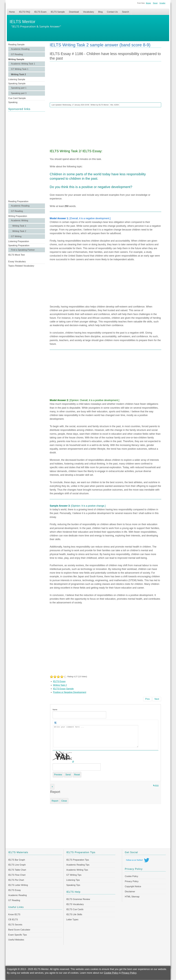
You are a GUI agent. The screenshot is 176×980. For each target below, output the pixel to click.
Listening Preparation (19, 241)
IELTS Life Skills (74, 914)
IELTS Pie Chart (16, 880)
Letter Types (72, 920)
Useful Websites (16, 940)
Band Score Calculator (19, 930)
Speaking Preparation (19, 245)
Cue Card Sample (17, 98)
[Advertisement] (27, 156)
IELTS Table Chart (17, 870)
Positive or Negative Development (70, 692)
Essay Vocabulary (17, 262)
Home (12, 12)
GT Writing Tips (74, 875)
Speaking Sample (17, 84)
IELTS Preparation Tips (78, 860)
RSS (156, 785)
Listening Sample (17, 79)
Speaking (13, 102)
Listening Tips (73, 880)
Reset (155, 3)
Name (55, 710)
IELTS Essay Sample (63, 689)
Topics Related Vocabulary (21, 266)
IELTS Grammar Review (78, 899)
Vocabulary (88, 12)
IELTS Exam (40, 12)
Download (74, 12)
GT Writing (16, 236)
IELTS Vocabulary (75, 904)
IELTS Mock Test (16, 255)
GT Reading (17, 54)
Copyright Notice (133, 886)
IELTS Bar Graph (17, 860)
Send (68, 775)
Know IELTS (14, 914)
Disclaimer (130, 892)
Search (126, 12)
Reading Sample (16, 45)
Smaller (162, 3)
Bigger (148, 3)
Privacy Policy (132, 881)
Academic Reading (20, 49)
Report (55, 801)
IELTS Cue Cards (75, 909)
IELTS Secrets (15, 925)
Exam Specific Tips (18, 935)
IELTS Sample (58, 12)
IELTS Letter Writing (18, 885)
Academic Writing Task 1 (23, 64)
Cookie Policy (132, 876)
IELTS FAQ (25, 12)
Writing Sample (16, 59)
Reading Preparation (18, 201)
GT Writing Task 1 (20, 69)
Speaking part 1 (19, 88)
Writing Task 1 (19, 226)
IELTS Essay (59, 681)
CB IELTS (13, 920)
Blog (100, 12)
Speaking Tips (73, 885)
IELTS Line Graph (17, 865)
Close (64, 801)
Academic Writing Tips (77, 870)
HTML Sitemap (132, 897)
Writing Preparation (18, 216)
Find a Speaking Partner (23, 250)
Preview (58, 775)
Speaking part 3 (19, 93)
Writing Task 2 (18, 74)
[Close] (52, 787)
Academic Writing (20, 221)
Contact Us (112, 12)
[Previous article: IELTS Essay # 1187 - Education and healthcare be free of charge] (147, 699)
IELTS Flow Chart (17, 875)
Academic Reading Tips (78, 865)
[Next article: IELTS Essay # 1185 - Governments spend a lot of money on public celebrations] (157, 699)
